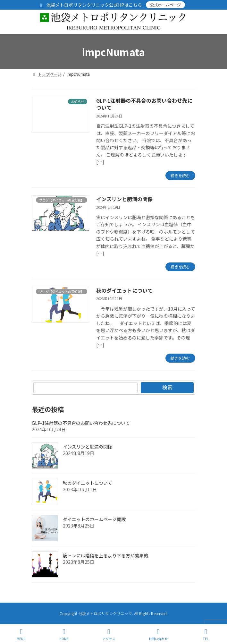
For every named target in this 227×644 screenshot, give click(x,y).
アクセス (109, 635)
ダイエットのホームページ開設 (94, 519)
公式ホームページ (165, 5)
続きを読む (180, 175)
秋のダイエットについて (124, 290)
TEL (206, 635)
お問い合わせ (158, 635)
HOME (64, 635)
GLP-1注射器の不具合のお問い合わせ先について (144, 104)
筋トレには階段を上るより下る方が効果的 (105, 555)
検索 (167, 387)
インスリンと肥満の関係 (124, 199)
